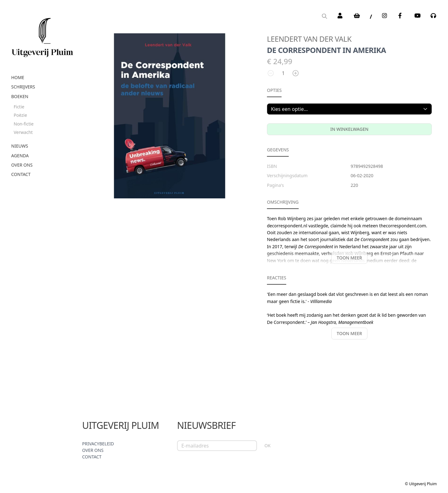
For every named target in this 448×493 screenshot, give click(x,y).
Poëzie (20, 115)
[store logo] (42, 35)
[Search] (324, 17)
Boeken (20, 96)
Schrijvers (23, 87)
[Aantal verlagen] (271, 73)
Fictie (19, 107)
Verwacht (23, 132)
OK (268, 446)
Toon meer (349, 258)
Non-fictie (24, 124)
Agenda (20, 156)
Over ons (22, 165)
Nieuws (20, 146)
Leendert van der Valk (309, 39)
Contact (21, 174)
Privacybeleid (98, 444)
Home (18, 77)
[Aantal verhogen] (296, 73)
